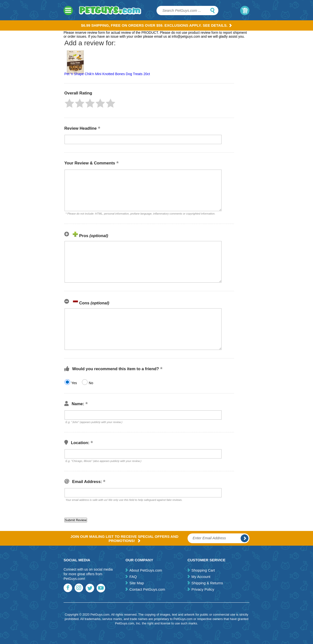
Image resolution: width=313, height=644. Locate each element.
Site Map (137, 583)
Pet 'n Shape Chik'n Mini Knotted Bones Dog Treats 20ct (107, 74)
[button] (69, 103)
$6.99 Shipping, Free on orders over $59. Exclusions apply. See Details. (157, 25)
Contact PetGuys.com (147, 589)
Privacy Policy (203, 589)
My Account (201, 577)
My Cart (245, 11)
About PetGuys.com (146, 570)
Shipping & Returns (207, 583)
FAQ (133, 577)
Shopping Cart (203, 570)
